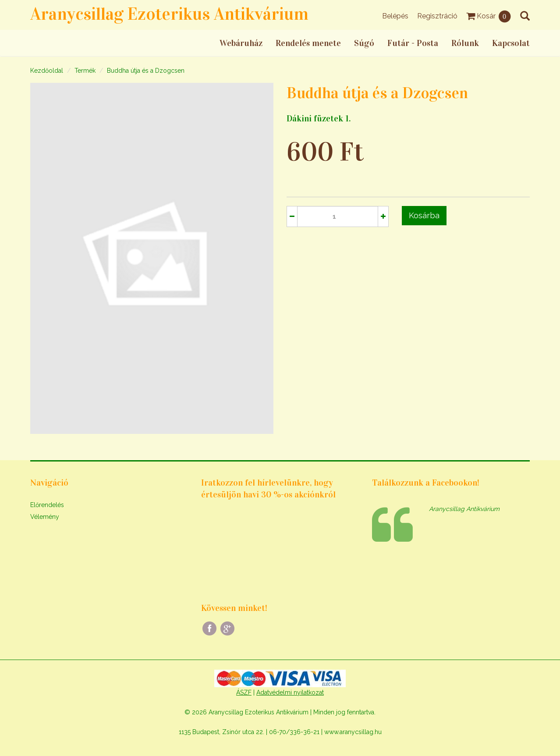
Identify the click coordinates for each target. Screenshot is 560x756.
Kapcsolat (511, 43)
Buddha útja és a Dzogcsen (146, 71)
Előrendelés (47, 505)
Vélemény (45, 517)
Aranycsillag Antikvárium (464, 509)
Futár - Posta (413, 43)
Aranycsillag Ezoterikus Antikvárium (169, 14)
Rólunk (465, 43)
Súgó (364, 43)
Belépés (395, 16)
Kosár (489, 16)
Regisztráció (437, 16)
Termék (85, 71)
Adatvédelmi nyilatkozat (290, 692)
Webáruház (241, 43)
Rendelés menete (308, 43)
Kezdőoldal (47, 71)
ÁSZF (244, 692)
